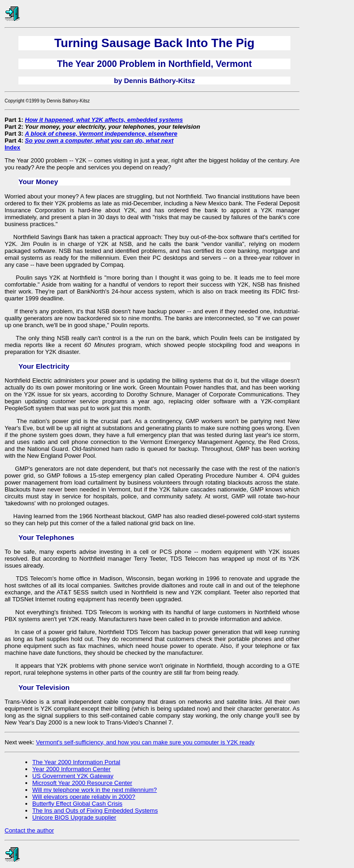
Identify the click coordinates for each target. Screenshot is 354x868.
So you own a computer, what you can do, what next (99, 141)
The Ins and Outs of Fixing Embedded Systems (95, 811)
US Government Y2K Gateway (73, 776)
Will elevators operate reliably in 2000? (84, 797)
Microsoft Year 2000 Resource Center (82, 783)
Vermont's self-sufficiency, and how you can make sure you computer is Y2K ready (145, 742)
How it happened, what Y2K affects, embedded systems (104, 120)
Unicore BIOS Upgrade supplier (74, 817)
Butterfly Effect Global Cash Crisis (77, 804)
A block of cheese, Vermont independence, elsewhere (101, 134)
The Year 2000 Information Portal (76, 762)
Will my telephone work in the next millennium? (94, 790)
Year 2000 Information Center (71, 769)
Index (12, 147)
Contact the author (29, 830)
